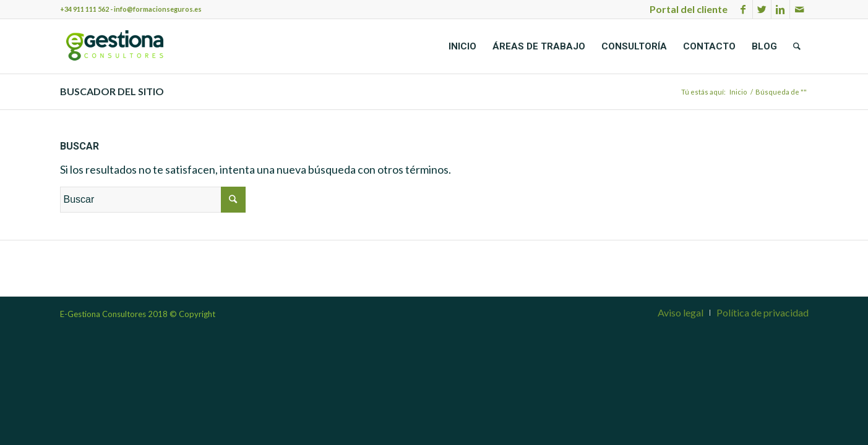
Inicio (738, 92)
